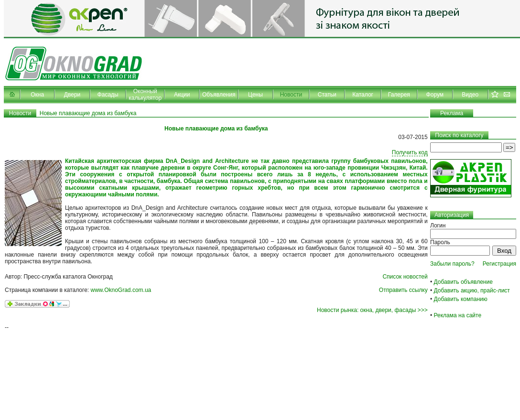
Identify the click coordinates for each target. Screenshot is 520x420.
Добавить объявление (463, 282)
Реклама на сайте (458, 315)
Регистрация (499, 264)
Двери (72, 95)
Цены (255, 95)
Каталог (363, 95)
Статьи (327, 95)
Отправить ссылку (403, 290)
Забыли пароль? (452, 264)
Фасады (108, 95)
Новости (291, 95)
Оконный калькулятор (145, 95)
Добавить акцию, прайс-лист (472, 291)
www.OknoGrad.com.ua (121, 290)
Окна (37, 95)
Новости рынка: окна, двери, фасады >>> (372, 310)
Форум (435, 95)
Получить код (410, 152)
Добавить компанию (461, 299)
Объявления (219, 95)
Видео (470, 95)
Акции (182, 95)
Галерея (399, 95)
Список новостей (405, 277)
